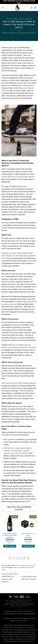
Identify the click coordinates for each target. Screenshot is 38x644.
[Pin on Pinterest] (24, 558)
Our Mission (20, 600)
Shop (12, 600)
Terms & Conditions (11, 605)
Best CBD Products (29, 33)
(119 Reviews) (10, 541)
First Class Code (29, 614)
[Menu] (3, 8)
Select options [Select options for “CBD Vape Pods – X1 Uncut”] (28, 546)
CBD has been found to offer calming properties (19, 383)
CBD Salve (15, 19)
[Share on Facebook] (14, 558)
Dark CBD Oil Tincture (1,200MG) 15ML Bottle (10, 534)
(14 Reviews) (28, 541)
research (11, 419)
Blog (13, 606)
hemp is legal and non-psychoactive (14, 177)
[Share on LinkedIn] (28, 558)
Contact (29, 600)
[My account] (32, 7)
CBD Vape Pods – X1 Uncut (28, 534)
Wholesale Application (19, 602)
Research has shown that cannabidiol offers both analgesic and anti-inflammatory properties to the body (19, 256)
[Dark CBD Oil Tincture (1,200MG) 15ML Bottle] (10, 523)
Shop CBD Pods (22, 606)
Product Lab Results (13, 603)
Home (7, 600)
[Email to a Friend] (21, 558)
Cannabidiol (21, 567)
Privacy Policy (28, 603)
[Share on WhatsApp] (10, 558)
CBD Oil (8, 19)
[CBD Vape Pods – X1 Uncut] (28, 523)
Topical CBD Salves (26, 19)
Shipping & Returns (27, 605)
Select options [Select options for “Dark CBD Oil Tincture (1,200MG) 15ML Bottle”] (10, 546)
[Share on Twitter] (17, 558)
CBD (27, 567)
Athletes (15, 567)
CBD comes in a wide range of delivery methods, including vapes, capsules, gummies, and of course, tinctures (18, 451)
